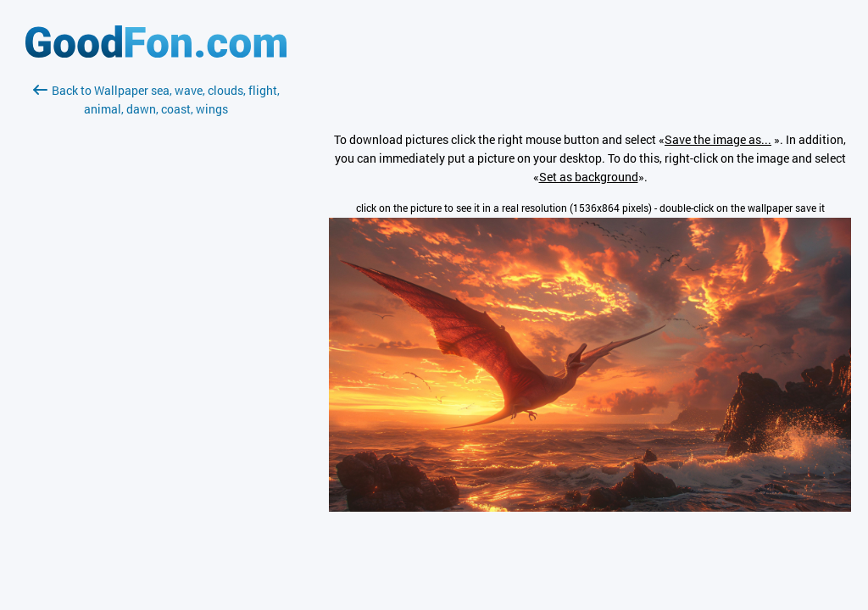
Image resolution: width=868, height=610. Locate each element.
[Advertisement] (156, 319)
